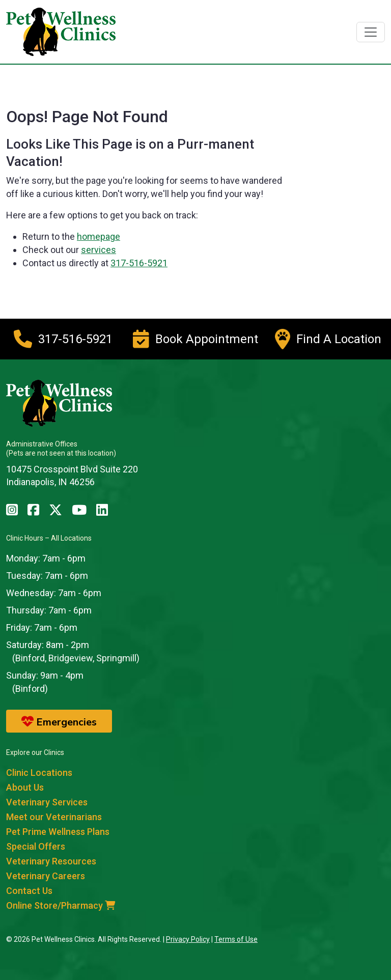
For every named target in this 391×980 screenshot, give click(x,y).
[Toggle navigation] (371, 32)
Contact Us (29, 891)
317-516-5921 (139, 263)
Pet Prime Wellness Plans (58, 832)
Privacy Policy (188, 939)
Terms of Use (236, 939)
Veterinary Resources (51, 861)
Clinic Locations (39, 773)
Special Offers (36, 846)
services (99, 250)
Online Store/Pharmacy (61, 905)
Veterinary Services (47, 802)
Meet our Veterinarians (54, 817)
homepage (99, 236)
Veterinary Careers (46, 876)
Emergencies (59, 722)
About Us (25, 787)
